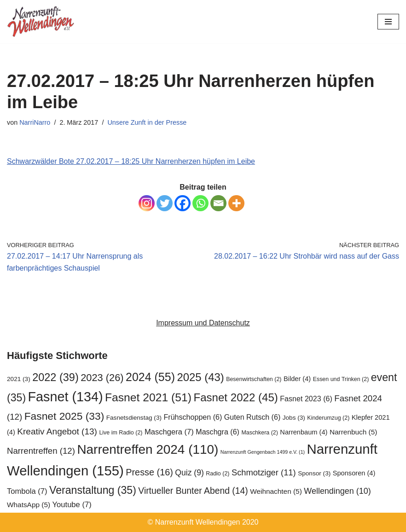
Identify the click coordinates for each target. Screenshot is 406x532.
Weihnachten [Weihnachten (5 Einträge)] (276, 491)
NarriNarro (35, 122)
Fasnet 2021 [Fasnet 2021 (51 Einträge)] (148, 397)
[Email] (218, 203)
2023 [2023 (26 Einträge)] (102, 378)
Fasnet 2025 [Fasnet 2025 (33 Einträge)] (64, 416)
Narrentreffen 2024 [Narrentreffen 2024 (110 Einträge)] (148, 449)
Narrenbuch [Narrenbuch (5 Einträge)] (354, 432)
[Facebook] (183, 203)
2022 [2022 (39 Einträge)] (55, 377)
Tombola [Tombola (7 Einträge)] (27, 491)
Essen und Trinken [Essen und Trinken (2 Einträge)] (341, 379)
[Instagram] (147, 203)
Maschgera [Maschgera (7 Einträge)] (169, 432)
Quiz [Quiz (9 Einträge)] (189, 473)
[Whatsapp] (200, 203)
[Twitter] (165, 203)
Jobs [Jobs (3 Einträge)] (294, 418)
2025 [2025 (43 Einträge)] (200, 377)
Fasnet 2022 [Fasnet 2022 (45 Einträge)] (235, 397)
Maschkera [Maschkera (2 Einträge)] (259, 433)
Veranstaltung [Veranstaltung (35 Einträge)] (93, 490)
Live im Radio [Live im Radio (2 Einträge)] (121, 433)
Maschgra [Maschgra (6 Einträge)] (217, 432)
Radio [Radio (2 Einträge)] (217, 474)
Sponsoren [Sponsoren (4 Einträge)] (354, 473)
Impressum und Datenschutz (203, 323)
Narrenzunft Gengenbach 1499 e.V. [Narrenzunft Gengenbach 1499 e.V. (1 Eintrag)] (263, 452)
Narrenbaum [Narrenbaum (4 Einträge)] (304, 432)
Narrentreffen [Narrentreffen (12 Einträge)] (41, 451)
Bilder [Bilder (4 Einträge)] (297, 379)
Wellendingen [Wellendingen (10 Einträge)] (337, 491)
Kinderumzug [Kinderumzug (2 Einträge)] (328, 418)
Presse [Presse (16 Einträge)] (149, 472)
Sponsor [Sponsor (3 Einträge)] (314, 473)
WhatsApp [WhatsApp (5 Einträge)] (29, 505)
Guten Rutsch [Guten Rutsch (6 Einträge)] (252, 417)
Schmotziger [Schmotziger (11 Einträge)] (264, 472)
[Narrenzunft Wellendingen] (41, 22)
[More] (236, 203)
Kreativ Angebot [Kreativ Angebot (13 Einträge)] (57, 431)
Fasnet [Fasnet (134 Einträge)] (66, 397)
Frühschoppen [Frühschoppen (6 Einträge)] (193, 417)
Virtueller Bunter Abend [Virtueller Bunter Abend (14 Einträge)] (193, 491)
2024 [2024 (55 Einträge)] (150, 377)
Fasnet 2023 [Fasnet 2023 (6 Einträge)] (306, 399)
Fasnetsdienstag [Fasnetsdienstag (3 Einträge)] (134, 418)
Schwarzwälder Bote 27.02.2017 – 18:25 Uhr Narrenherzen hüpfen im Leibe (131, 161)
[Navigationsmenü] (388, 22)
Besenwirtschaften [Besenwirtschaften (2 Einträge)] (254, 379)
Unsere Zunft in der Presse (147, 122)
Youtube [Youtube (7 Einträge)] (72, 505)
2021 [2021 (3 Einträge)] (19, 379)
